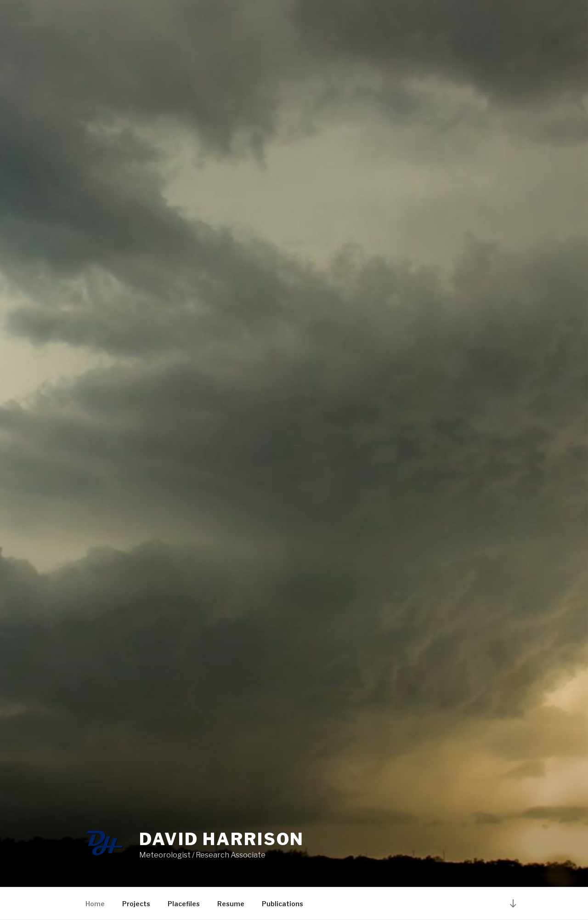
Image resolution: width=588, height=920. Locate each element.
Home (95, 904)
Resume (231, 904)
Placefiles (184, 904)
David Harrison (222, 839)
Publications (283, 904)
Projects (136, 904)
